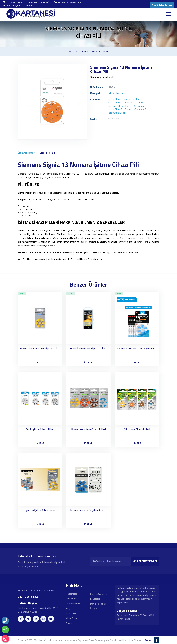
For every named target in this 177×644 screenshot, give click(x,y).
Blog (68, 609)
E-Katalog (95, 599)
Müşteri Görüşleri (99, 594)
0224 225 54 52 (28, 597)
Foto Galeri (71, 613)
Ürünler (84, 52)
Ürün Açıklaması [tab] (26, 153)
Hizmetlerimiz (73, 604)
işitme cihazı (114, 99)
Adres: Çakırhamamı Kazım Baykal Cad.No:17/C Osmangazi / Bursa (30, 2)
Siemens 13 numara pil (136, 109)
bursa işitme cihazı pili (136, 103)
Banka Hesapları (98, 604)
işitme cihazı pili (116, 103)
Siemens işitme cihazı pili (120, 106)
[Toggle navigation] (168, 14)
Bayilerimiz (71, 623)
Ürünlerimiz (72, 599)
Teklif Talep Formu (162, 5)
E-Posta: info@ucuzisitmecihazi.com (20, 6)
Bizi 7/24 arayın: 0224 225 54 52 (70, 2)
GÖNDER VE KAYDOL (145, 561)
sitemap (148, 640)
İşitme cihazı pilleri (100, 52)
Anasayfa (73, 52)
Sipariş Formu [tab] (47, 153)
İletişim (94, 609)
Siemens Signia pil (118, 113)
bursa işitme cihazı (131, 99)
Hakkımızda (72, 594)
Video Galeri (72, 618)
